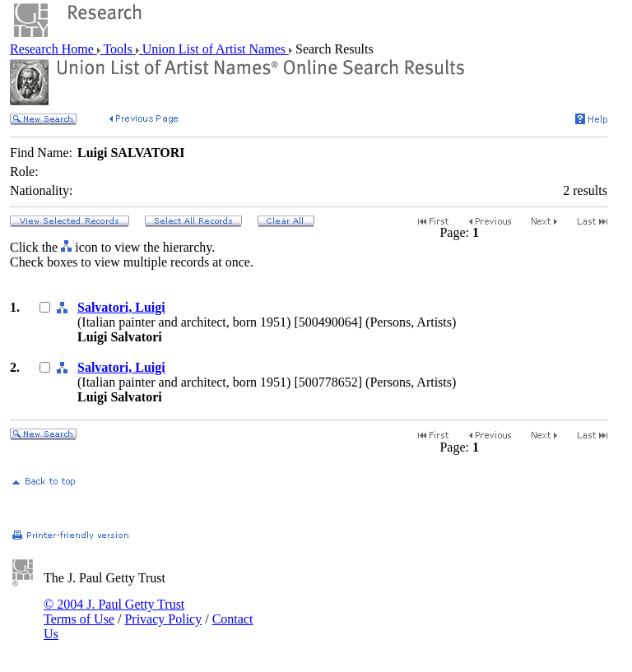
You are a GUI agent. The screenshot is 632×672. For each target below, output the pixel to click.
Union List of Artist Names (214, 49)
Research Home (53, 49)
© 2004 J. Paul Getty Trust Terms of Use (114, 612)
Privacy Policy (163, 619)
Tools (118, 49)
